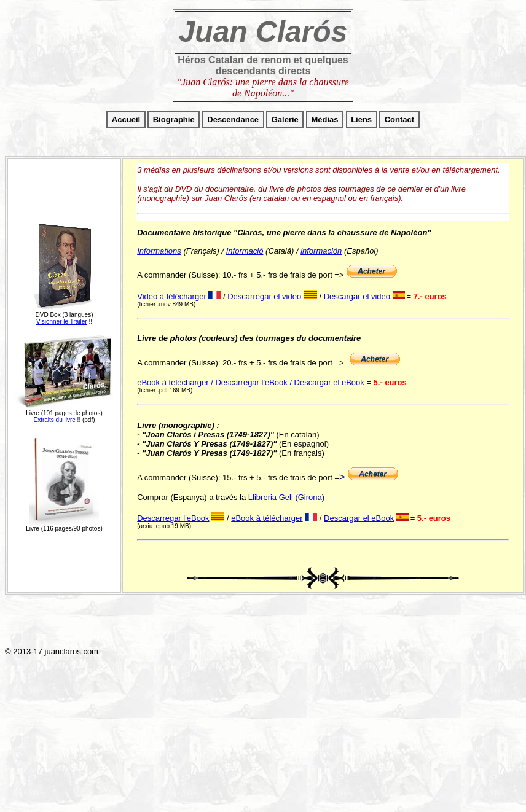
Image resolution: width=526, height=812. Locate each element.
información (321, 251)
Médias (324, 119)
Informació (245, 251)
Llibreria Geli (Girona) (286, 497)
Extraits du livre (54, 420)
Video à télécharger (172, 296)
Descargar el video (357, 296)
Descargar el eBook (359, 518)
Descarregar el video (264, 296)
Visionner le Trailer (62, 322)
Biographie (174, 119)
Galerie (285, 119)
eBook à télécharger (267, 518)
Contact (399, 119)
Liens (361, 119)
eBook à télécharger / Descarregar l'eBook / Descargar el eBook (251, 382)
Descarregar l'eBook (173, 518)
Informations (159, 251)
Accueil (126, 119)
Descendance (233, 119)
